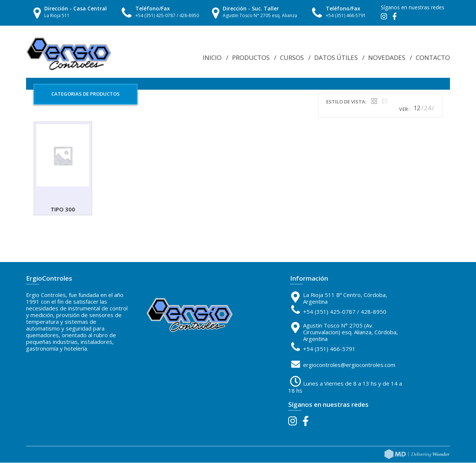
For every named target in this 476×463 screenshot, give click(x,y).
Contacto (433, 58)
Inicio (212, 58)
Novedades (387, 58)
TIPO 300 (63, 210)
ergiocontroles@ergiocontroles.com (349, 365)
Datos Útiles (336, 58)
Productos (251, 58)
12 (417, 108)
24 (427, 108)
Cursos (292, 58)
